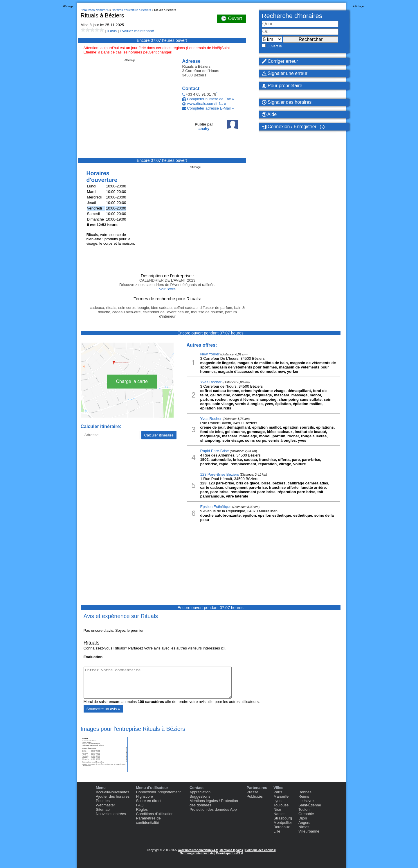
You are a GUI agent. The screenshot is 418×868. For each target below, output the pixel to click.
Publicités (255, 796)
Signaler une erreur (285, 73)
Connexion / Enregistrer (289, 127)
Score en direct (148, 801)
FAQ (140, 805)
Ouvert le (274, 46)
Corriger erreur (280, 61)
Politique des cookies (260, 850)
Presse (252, 792)
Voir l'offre (167, 289)
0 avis (112, 31)
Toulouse (281, 805)
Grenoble (306, 814)
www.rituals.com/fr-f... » (207, 104)
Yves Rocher (211, 382)
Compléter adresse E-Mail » (210, 108)
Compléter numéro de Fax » (210, 99)
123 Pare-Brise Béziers (220, 474)
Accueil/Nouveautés (112, 792)
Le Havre (306, 801)
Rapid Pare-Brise (215, 451)
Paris (278, 792)
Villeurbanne (309, 831)
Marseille (281, 796)
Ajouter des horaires (113, 796)
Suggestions (200, 796)
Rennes (305, 792)
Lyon (278, 801)
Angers (304, 823)
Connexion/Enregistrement (158, 792)
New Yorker (210, 354)
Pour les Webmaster (105, 803)
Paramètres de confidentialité (148, 820)
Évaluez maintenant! (137, 31)
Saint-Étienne (310, 805)
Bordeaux (282, 827)
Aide (269, 114)
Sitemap (103, 809)
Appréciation (200, 792)
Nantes (279, 814)
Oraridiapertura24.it (229, 853)
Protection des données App (213, 809)
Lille (277, 831)
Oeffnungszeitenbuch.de (197, 853)
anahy (204, 129)
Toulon (304, 809)
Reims (304, 796)
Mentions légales (231, 850)
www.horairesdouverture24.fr (198, 850)
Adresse (191, 61)
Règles (142, 809)
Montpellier (283, 823)
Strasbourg (283, 818)
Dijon (303, 818)
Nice (277, 809)
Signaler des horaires (287, 102)
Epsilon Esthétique (216, 507)
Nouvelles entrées (111, 814)
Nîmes (304, 827)
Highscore (144, 796)
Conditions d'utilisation (155, 814)
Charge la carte (132, 381)
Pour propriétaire (282, 86)
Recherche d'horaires (292, 16)
